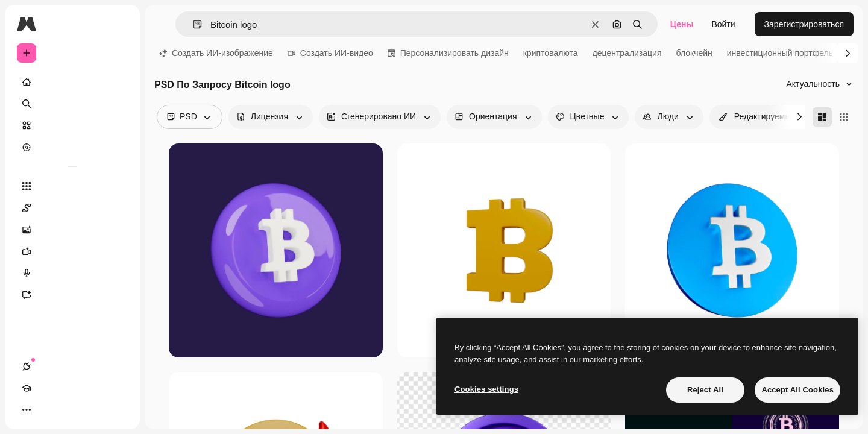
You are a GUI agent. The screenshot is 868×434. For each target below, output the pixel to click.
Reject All (705, 390)
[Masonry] (822, 117)
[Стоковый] (72, 125)
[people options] (669, 117)
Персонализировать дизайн (448, 53)
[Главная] (72, 82)
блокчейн (694, 53)
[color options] (589, 117)
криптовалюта (551, 53)
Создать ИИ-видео (330, 53)
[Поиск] (72, 104)
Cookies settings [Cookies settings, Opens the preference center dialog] (486, 389)
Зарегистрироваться (804, 24)
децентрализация (627, 53)
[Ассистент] (72, 295)
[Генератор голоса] (72, 273)
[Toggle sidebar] (118, 24)
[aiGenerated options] (380, 117)
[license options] (271, 117)
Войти (723, 24)
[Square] (844, 117)
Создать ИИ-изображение (216, 53)
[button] (193, 24)
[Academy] (48, 410)
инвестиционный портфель (780, 53)
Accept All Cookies (797, 390)
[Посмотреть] (72, 147)
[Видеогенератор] (72, 251)
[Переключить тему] (70, 410)
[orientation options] (494, 117)
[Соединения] (27, 410)
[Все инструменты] (72, 186)
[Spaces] (72, 208)
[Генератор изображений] (72, 230)
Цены (682, 24)
